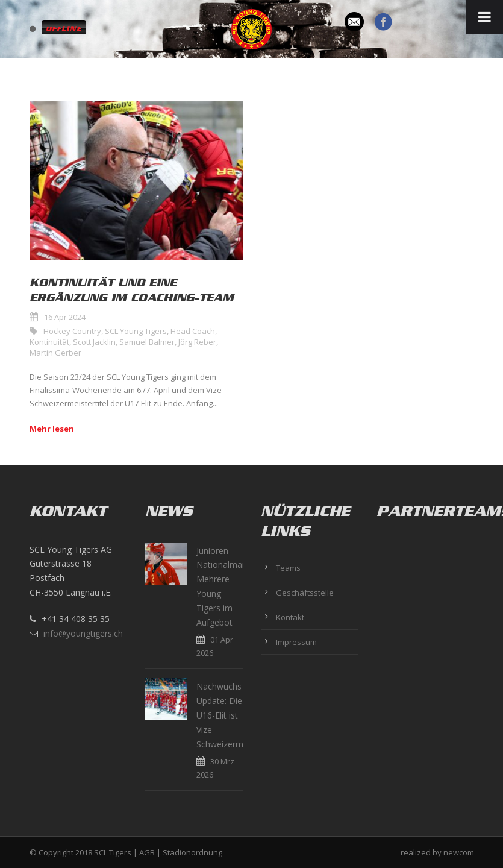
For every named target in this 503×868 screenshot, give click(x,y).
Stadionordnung (192, 852)
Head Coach (193, 331)
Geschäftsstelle (305, 593)
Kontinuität (49, 342)
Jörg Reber (197, 342)
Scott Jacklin (94, 342)
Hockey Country (72, 331)
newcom (459, 852)
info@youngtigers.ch (83, 633)
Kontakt (290, 617)
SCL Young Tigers (136, 331)
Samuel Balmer (147, 342)
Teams (288, 568)
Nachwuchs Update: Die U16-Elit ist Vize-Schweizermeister (231, 715)
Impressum (296, 642)
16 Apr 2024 (65, 317)
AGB (147, 852)
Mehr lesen (52, 429)
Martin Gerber (55, 353)
